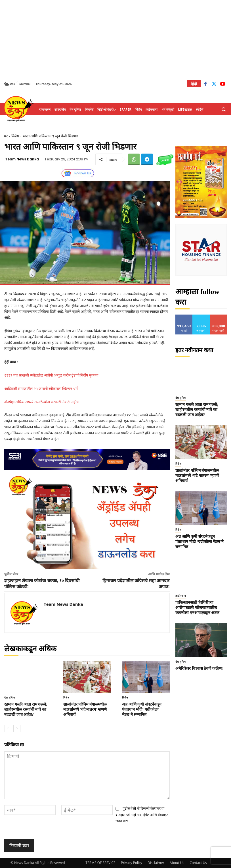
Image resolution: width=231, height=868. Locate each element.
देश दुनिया (10, 698)
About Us (177, 863)
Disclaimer (156, 863)
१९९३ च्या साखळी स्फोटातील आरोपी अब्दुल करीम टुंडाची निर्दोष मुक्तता (51, 375)
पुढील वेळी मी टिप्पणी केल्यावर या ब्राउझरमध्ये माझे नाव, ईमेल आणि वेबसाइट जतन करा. (142, 815)
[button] (224, 109)
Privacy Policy (132, 863)
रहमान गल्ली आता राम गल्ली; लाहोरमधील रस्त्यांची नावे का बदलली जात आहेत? (26, 709)
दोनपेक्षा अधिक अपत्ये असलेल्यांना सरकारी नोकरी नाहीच (41, 402)
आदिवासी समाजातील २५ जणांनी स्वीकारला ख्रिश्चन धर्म (41, 389)
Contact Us (198, 863)
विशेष (15, 136)
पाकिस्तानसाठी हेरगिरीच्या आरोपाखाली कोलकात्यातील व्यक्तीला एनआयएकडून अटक (197, 608)
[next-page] (17, 728)
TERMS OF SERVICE (101, 863)
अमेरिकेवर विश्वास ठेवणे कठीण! (199, 668)
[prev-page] (8, 728)
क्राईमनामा (181, 596)
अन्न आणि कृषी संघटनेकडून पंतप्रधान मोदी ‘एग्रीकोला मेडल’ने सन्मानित (142, 709)
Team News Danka (22, 159)
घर (6, 136)
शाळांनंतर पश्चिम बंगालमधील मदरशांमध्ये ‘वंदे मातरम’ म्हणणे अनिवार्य (85, 709)
